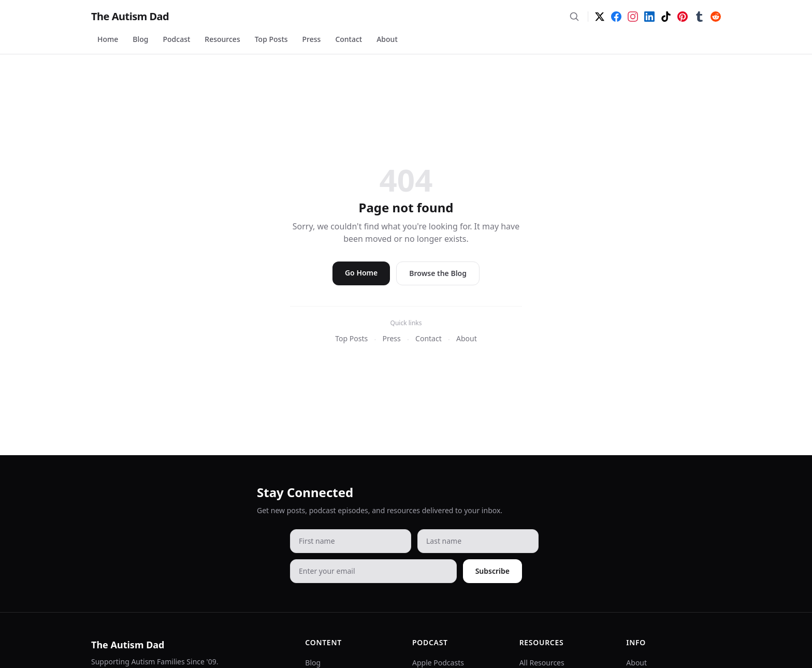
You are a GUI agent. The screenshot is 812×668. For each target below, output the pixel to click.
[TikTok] (666, 17)
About (387, 39)
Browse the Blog (438, 273)
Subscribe (492, 571)
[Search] (574, 17)
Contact (349, 39)
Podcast (177, 39)
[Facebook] (616, 17)
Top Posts (271, 39)
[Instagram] (633, 17)
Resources (222, 39)
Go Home (361, 273)
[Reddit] (716, 17)
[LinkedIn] (649, 17)
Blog (140, 39)
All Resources (542, 663)
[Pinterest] (683, 17)
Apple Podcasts (438, 663)
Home (108, 39)
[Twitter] (600, 17)
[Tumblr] (699, 17)
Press (312, 39)
